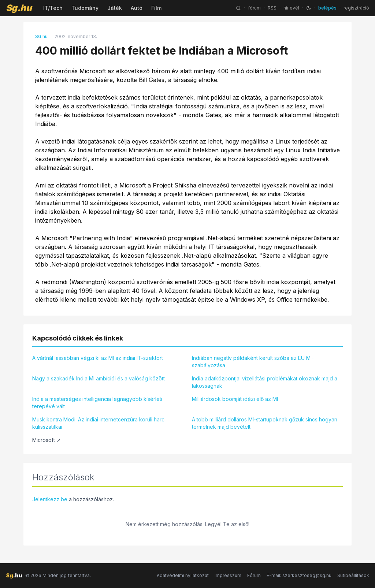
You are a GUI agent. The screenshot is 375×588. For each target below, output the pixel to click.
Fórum (254, 575)
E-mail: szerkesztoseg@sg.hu (299, 575)
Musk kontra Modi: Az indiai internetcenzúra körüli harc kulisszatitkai (98, 423)
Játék (115, 8)
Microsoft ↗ (47, 440)
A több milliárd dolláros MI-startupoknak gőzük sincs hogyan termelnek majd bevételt (265, 423)
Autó (137, 8)
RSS (272, 8)
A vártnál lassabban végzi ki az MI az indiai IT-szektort (98, 358)
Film (156, 8)
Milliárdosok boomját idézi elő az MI (235, 399)
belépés (327, 8)
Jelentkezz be (50, 499)
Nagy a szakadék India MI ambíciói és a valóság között (99, 378)
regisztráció (356, 8)
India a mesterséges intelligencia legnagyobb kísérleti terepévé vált (97, 403)
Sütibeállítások (353, 575)
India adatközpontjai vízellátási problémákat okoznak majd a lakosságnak (265, 382)
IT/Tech (53, 8)
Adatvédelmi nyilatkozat (183, 575)
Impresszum (228, 575)
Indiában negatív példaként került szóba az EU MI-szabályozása (253, 362)
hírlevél (291, 8)
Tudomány (85, 8)
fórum (254, 8)
